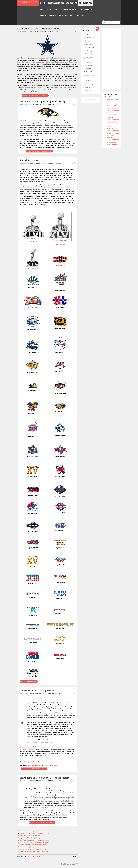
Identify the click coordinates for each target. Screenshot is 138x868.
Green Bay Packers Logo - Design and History (34, 831)
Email (78, 32)
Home (86, 34)
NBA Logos (88, 62)
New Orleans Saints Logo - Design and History (34, 840)
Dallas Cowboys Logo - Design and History (39, 29)
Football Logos (89, 54)
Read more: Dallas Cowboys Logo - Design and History (32, 95)
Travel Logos (88, 72)
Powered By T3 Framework (69, 864)
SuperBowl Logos (29, 160)
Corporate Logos (89, 38)
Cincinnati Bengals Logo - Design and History (34, 847)
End (38, 857)
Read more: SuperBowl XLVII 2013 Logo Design (33, 769)
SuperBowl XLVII (33, 241)
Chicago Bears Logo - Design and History (33, 849)
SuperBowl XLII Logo (32, 765)
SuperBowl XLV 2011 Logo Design (30, 838)
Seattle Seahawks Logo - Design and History (34, 845)
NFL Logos (48, 32)
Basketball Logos (90, 48)
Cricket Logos (89, 51)
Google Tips (88, 80)
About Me (87, 87)
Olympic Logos (90, 68)
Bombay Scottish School (89, 76)
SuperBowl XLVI (60, 244)
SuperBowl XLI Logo (50, 765)
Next (35, 857)
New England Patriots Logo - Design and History (45, 778)
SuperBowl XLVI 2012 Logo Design (31, 836)
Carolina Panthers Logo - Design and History (34, 852)
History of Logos (32, 32)
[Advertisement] (111, 58)
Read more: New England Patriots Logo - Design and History (37, 823)
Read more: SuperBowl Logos (28, 681)
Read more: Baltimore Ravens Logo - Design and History (36, 151)
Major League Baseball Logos (89, 58)
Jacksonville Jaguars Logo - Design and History (35, 842)
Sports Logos (88, 44)
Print (75, 32)
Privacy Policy (88, 91)
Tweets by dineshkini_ (90, 100)
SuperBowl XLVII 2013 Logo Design (38, 690)
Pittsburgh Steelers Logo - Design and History (34, 833)
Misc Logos (88, 41)
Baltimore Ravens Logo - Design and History (43, 101)
